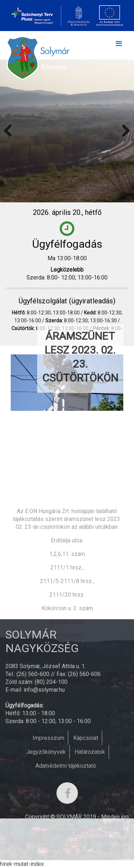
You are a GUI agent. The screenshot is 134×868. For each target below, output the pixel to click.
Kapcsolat (86, 738)
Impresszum (48, 738)
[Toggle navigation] (119, 45)
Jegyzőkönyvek (46, 752)
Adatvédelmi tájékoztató (66, 766)
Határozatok (90, 752)
